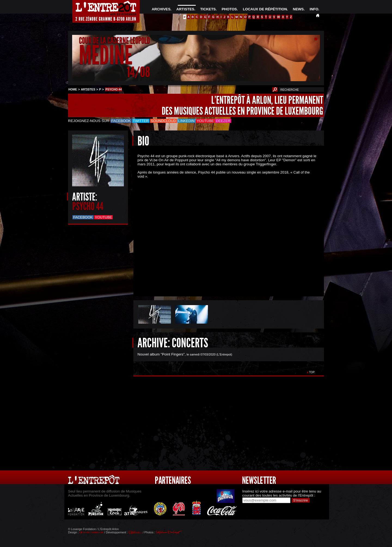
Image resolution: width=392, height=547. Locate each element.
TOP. (312, 372)
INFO (314, 9)
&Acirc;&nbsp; (225, 235)
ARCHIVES (161, 9)
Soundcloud (163, 121)
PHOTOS (229, 9)
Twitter (141, 121)
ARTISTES (185, 9)
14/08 (138, 72)
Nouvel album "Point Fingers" (161, 354)
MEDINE (106, 55)
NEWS (298, 9)
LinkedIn (186, 121)
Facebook (121, 121)
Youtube (205, 121)
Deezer (223, 121)
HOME (73, 89)
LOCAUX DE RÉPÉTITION (265, 9)
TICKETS (208, 9)
